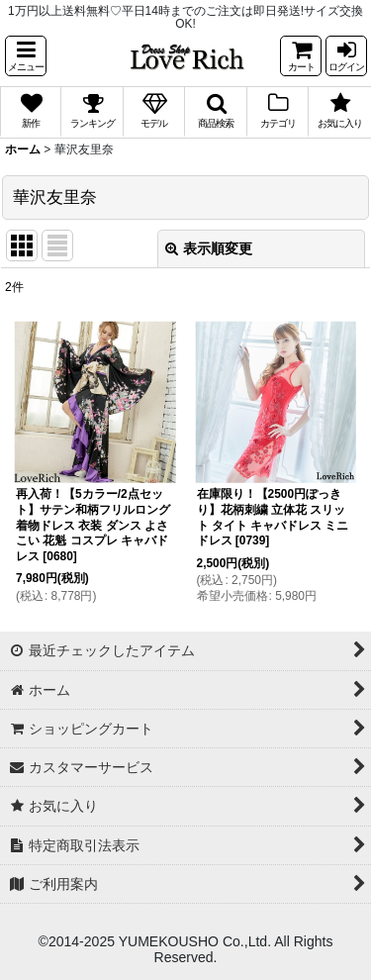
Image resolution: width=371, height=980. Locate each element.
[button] (26, 56)
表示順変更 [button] (209, 248)
